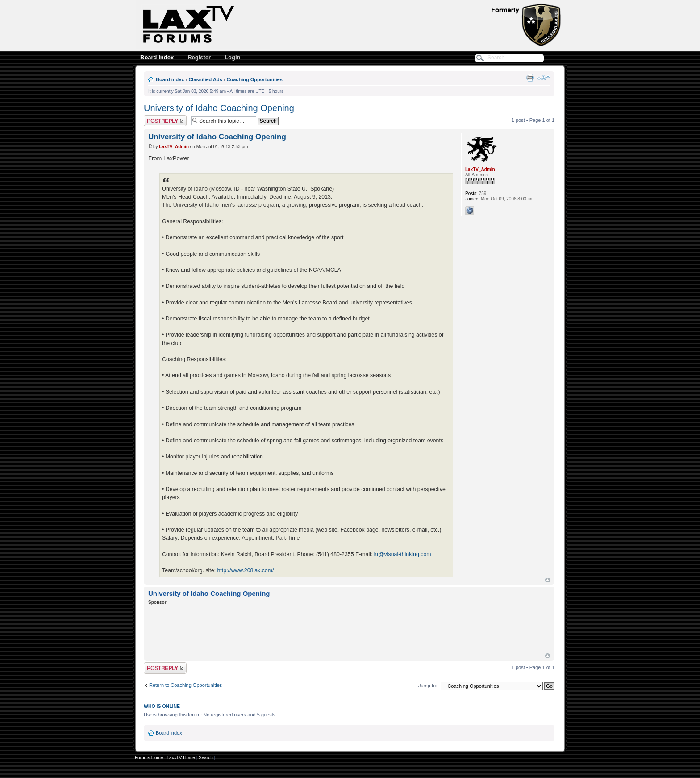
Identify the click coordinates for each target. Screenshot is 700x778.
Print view (530, 78)
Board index (157, 57)
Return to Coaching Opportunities (185, 685)
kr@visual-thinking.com (403, 554)
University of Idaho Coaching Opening (219, 108)
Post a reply (165, 121)
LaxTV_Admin (174, 147)
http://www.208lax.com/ (246, 570)
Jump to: (428, 686)
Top (548, 580)
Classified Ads (205, 79)
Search (206, 758)
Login (232, 57)
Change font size (544, 78)
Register (199, 57)
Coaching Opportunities (255, 79)
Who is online (162, 706)
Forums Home (149, 758)
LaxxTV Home (181, 758)
